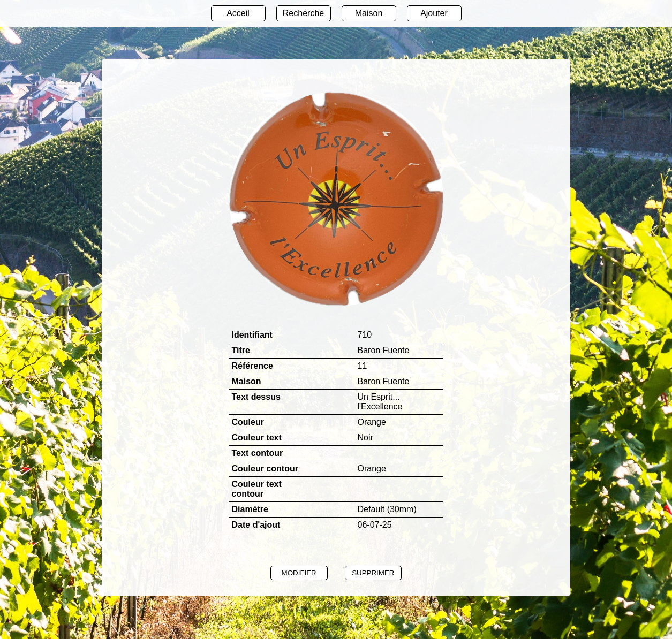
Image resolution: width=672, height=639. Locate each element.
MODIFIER (299, 573)
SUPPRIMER (373, 573)
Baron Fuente (384, 381)
